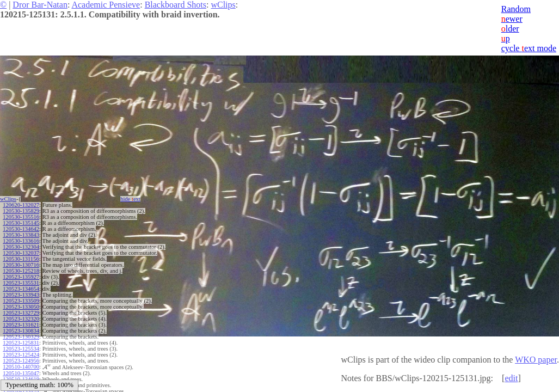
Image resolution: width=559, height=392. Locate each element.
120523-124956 (21, 361)
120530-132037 (21, 253)
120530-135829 (21, 211)
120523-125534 (21, 349)
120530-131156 (21, 259)
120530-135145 (21, 223)
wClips (223, 5)
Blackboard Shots (176, 5)
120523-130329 (21, 337)
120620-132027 (21, 205)
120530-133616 (21, 241)
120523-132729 (21, 313)
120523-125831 (21, 343)
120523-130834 (21, 331)
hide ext (130, 199)
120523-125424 (21, 355)
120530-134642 (21, 229)
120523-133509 (21, 301)
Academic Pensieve (106, 5)
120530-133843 (21, 235)
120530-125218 (21, 271)
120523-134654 (21, 289)
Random (516, 9)
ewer (512, 19)
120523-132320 (21, 319)
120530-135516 (21, 217)
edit (511, 378)
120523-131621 (21, 325)
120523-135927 (21, 277)
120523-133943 (21, 295)
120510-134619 (21, 379)
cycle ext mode (529, 48)
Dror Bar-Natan (40, 5)
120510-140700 (21, 367)
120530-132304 (21, 247)
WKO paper (536, 360)
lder (510, 29)
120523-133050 (21, 307)
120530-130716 (21, 265)
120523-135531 (21, 283)
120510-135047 (21, 373)
